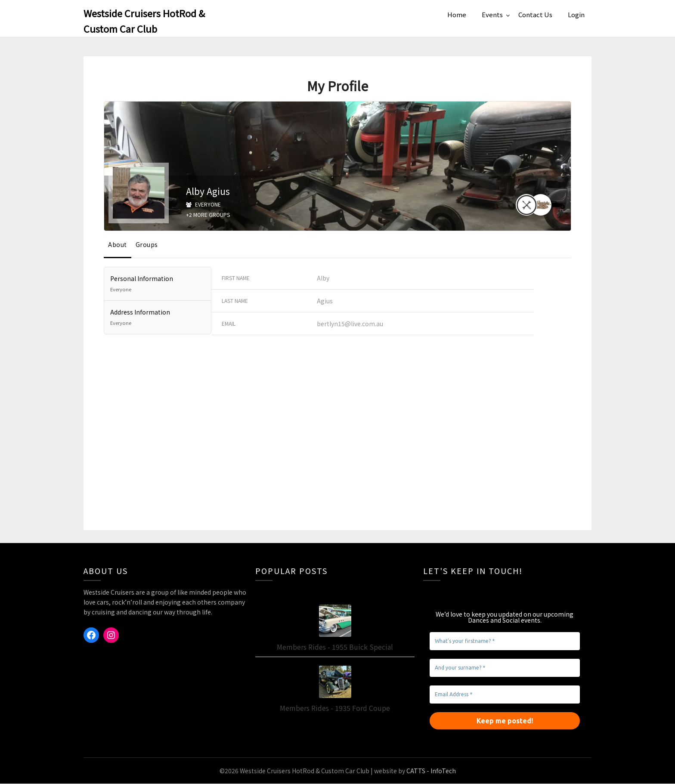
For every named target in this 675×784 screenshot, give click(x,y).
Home (457, 14)
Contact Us (535, 14)
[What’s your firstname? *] (505, 642)
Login (576, 14)
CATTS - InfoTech (431, 771)
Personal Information (158, 285)
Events (492, 14)
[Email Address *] (505, 695)
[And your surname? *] (505, 668)
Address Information (158, 318)
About (118, 245)
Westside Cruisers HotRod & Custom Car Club (144, 21)
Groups (147, 245)
